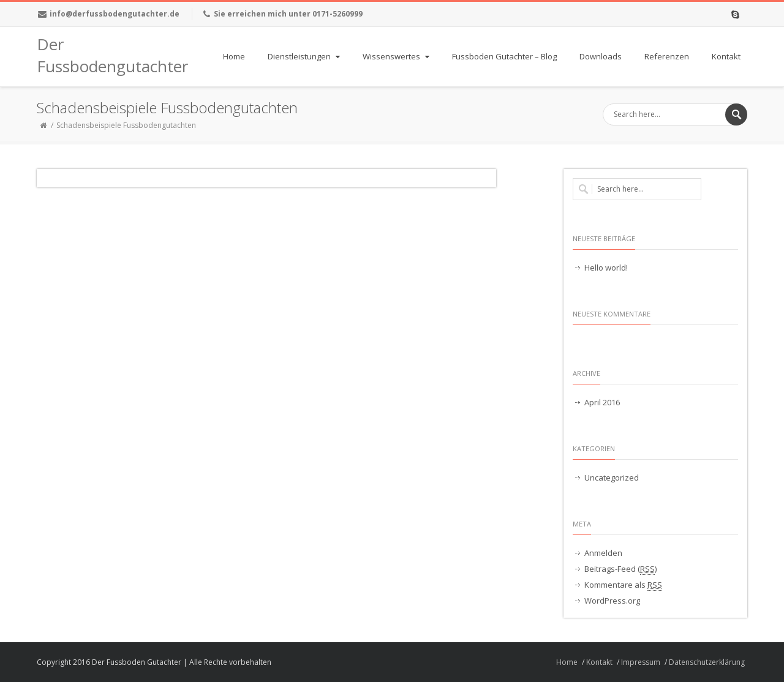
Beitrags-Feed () (620, 569)
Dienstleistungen (305, 56)
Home (234, 56)
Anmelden (603, 553)
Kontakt (726, 56)
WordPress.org (612, 601)
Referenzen (667, 56)
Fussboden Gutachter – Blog (504, 56)
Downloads (601, 56)
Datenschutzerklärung (707, 662)
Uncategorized (612, 478)
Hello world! (606, 268)
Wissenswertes (397, 56)
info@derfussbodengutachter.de (115, 14)
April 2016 (602, 402)
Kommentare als (623, 585)
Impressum (641, 662)
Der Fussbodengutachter (98, 55)
